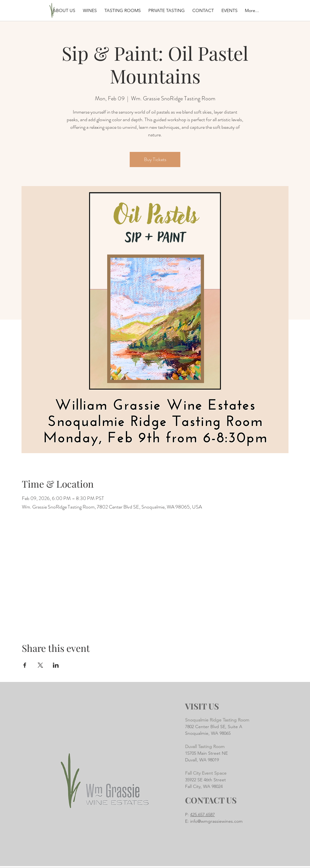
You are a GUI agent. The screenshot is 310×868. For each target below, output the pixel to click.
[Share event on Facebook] (25, 665)
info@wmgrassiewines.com (216, 821)
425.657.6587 (202, 815)
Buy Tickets (155, 159)
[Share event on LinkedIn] (56, 665)
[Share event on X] (40, 665)
